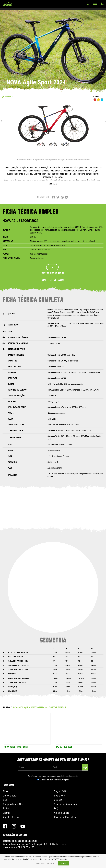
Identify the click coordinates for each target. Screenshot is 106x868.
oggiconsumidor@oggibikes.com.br (20, 841)
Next (105, 121)
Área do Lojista (62, 813)
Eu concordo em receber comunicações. (54, 780)
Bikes (5, 791)
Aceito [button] (64, 863)
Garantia (58, 800)
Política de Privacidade (65, 817)
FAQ (56, 808)
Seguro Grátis (61, 791)
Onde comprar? (53, 280)
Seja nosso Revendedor (66, 804)
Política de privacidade (45, 863)
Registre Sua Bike (11, 817)
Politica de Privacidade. (70, 776)
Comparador (10, 97)
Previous (2, 121)
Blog (5, 800)
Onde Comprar (10, 796)
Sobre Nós (59, 796)
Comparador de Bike (13, 804)
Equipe (6, 808)
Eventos (7, 813)
